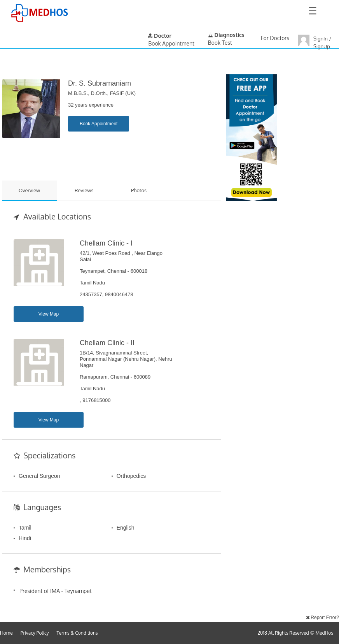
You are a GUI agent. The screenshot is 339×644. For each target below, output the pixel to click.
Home (6, 633)
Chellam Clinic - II (107, 343)
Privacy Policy (35, 633)
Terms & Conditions (77, 633)
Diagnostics (226, 35)
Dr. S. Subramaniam (100, 83)
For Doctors (275, 38)
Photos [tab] (139, 190)
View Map (49, 314)
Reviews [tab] (84, 190)
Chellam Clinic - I (106, 243)
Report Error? (322, 618)
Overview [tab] (30, 190)
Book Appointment (99, 124)
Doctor (160, 36)
